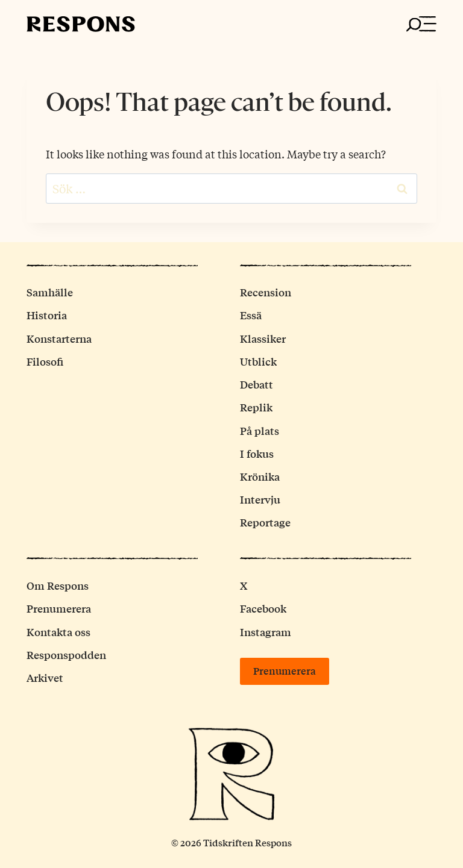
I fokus (257, 453)
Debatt (257, 384)
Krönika (260, 476)
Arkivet (45, 677)
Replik (256, 407)
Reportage (265, 522)
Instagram (266, 632)
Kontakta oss (58, 632)
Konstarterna (59, 338)
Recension (266, 292)
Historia (47, 315)
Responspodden (66, 654)
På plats (260, 430)
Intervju (260, 499)
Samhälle (50, 292)
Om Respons (58, 585)
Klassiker (263, 338)
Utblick (258, 361)
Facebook (263, 608)
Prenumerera (59, 608)
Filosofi (45, 361)
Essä (251, 315)
